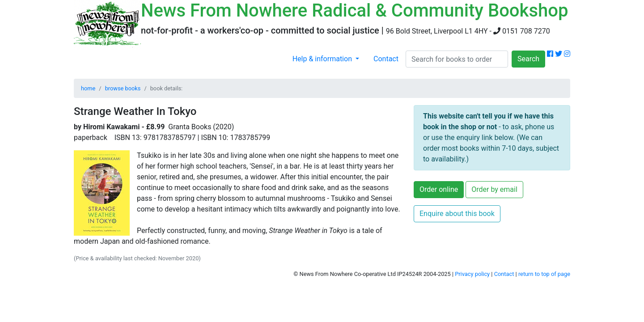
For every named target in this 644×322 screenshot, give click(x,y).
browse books (123, 88)
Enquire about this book (457, 214)
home (88, 88)
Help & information (323, 59)
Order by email (494, 189)
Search (528, 59)
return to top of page (544, 274)
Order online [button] (439, 189)
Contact (386, 59)
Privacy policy (472, 274)
